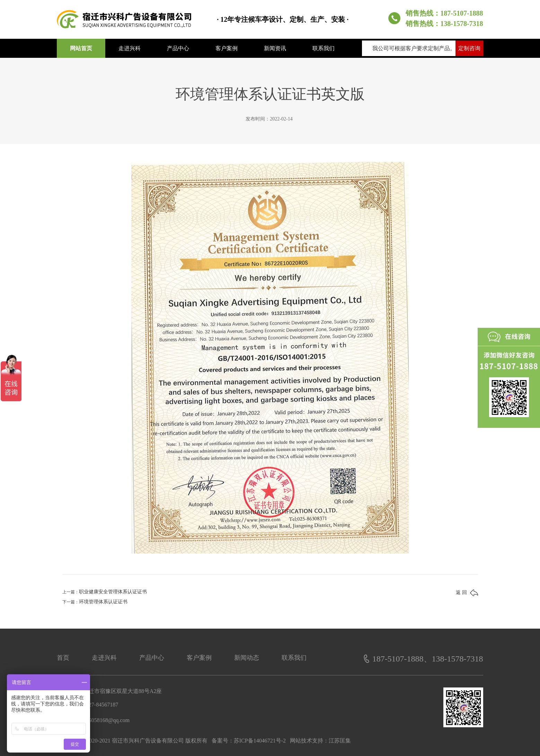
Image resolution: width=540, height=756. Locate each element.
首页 (63, 658)
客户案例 (227, 48)
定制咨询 (469, 48)
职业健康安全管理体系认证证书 (113, 592)
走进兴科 (130, 48)
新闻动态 (247, 658)
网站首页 (81, 48)
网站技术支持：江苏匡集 (320, 741)
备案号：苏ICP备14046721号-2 (249, 741)
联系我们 (324, 48)
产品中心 (178, 48)
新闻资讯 (275, 48)
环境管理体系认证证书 (103, 602)
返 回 (467, 593)
